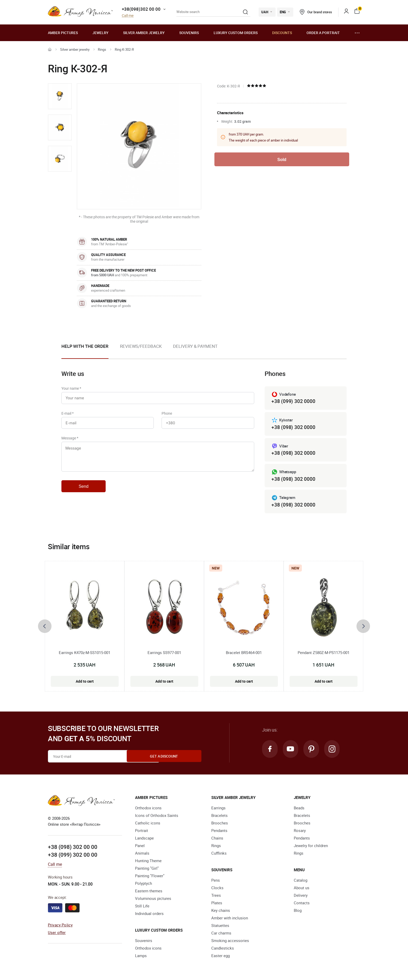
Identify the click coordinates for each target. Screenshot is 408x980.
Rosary (300, 832)
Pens (216, 881)
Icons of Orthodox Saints (157, 817)
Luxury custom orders (236, 33)
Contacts (302, 904)
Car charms (221, 934)
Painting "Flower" (150, 877)
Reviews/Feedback (141, 346)
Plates (217, 904)
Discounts (282, 33)
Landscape (144, 839)
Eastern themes (149, 892)
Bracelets (219, 817)
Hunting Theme (148, 862)
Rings (102, 49)
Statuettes (220, 927)
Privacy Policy (60, 926)
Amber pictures (63, 33)
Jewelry (100, 33)
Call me (128, 16)
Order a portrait (323, 33)
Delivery (301, 896)
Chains (217, 839)
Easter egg (221, 957)
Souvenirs (189, 33)
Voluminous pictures (153, 900)
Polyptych (144, 885)
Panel (140, 847)
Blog (298, 912)
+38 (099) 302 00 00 (73, 856)
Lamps (141, 957)
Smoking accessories (230, 942)
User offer (57, 933)
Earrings (218, 809)
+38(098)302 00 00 (141, 9)
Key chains (221, 912)
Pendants (219, 832)
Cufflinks (219, 854)
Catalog (301, 881)
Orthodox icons (148, 809)
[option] (60, 96)
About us (302, 889)
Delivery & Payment (195, 346)
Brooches (220, 824)
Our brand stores (316, 12)
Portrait (142, 832)
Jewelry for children (311, 847)
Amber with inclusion (230, 919)
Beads (299, 809)
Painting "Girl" (147, 869)
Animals (142, 854)
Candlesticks (223, 949)
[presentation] (45, 627)
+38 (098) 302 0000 (293, 428)
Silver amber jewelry (144, 33)
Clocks (217, 889)
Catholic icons (148, 824)
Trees (216, 896)
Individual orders (149, 915)
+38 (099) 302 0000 (293, 401)
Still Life (142, 907)
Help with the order (85, 346)
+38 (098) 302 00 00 (73, 848)
